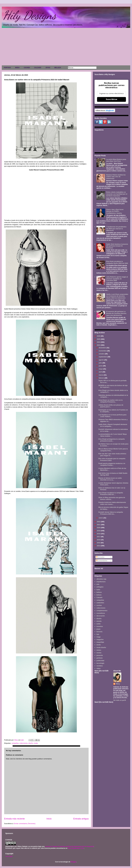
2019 (99, 531)
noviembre (103, 351)
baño (98, 590)
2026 (99, 336)
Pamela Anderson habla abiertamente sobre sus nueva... (112, 503)
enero (101, 518)
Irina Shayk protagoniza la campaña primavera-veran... (111, 440)
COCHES (27, 68)
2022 (99, 522)
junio (101, 366)
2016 (99, 540)
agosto (102, 360)
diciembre (103, 348)
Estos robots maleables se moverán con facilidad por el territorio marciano (117, 194)
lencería (99, 632)
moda (36, 743)
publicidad (100, 661)
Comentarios (102, 561)
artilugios (100, 587)
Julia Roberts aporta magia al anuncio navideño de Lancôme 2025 (117, 279)
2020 (99, 528)
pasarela (100, 655)
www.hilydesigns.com (76, 848)
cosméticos (101, 613)
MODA (17, 68)
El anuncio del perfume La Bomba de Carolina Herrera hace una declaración (116, 313)
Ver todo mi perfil (120, 700)
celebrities (100, 603)
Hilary (118, 684)
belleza (99, 592)
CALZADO (38, 68)
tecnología (100, 663)
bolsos (99, 595)
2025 (99, 339)
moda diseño (101, 647)
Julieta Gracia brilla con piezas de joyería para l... (111, 406)
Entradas (100, 557)
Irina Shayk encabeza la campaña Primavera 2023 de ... (111, 494)
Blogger (73, 862)
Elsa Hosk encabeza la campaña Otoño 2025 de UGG (117, 262)
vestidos (100, 666)
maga (98, 637)
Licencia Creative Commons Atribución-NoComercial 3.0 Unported (69, 846)
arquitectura (101, 582)
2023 (99, 345)
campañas (15, 743)
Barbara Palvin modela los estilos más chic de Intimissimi (116, 177)
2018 (99, 534)
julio (101, 363)
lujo (98, 634)
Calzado (99, 597)
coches (99, 605)
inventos (100, 626)
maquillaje (100, 642)
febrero (102, 378)
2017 (99, 537)
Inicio (49, 819)
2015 (99, 543)
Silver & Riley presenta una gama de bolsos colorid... (112, 498)
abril (101, 372)
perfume (99, 658)
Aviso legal (9, 856)
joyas (98, 629)
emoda (99, 621)
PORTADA (7, 68)
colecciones (24, 743)
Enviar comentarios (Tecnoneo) (25, 824)
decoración (101, 616)
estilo (98, 624)
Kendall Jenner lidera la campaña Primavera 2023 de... (111, 513)
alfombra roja (101, 579)
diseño (31, 743)
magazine (100, 639)
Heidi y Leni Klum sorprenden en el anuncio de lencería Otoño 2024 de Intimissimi (117, 296)
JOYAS (48, 68)
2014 (99, 546)
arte (98, 584)
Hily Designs (30, 15)
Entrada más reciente (14, 819)
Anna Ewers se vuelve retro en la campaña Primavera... (110, 401)
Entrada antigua (81, 819)
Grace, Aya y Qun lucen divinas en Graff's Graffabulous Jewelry (115, 211)
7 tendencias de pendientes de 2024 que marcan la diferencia (116, 229)
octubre (102, 354)
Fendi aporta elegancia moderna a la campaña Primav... (112, 464)
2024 (99, 342)
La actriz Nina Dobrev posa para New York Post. (116, 160)
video (98, 668)
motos (99, 650)
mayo (101, 369)
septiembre (103, 357)
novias (99, 653)
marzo (101, 375)
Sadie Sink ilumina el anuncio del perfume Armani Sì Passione (117, 246)
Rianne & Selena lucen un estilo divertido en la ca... (110, 479)
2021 (99, 525)
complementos (102, 611)
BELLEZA (58, 68)
